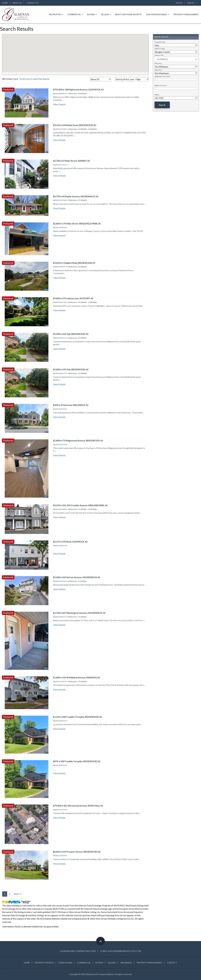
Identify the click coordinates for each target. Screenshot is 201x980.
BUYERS (99, 963)
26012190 (62, 129)
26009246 (62, 227)
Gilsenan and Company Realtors (78, 951)
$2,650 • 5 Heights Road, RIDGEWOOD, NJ (74, 263)
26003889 (62, 509)
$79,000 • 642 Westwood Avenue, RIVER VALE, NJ (78, 806)
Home (5, 3)
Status (157, 95)
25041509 (62, 810)
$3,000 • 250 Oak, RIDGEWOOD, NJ (71, 334)
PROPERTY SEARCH (44, 963)
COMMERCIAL (84, 963)
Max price (158, 70)
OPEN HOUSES (65, 963)
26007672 (62, 338)
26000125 (62, 721)
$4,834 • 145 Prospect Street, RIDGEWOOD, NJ (77, 852)
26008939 (62, 93)
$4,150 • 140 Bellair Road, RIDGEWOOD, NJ (75, 125)
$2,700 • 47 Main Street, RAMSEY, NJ (72, 161)
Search (162, 105)
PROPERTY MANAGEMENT (149, 963)
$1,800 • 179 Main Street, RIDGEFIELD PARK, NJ (77, 224)
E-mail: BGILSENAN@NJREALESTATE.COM (121, 951)
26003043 (62, 581)
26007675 (62, 373)
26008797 (62, 267)
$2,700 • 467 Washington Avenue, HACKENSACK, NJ (79, 613)
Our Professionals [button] (157, 14)
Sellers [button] (106, 14)
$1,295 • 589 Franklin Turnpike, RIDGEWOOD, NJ (78, 717)
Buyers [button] (92, 14)
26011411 (62, 165)
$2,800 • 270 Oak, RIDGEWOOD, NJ (71, 369)
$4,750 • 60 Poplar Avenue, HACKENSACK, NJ (76, 196)
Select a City (159, 55)
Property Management (186, 14)
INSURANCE (126, 963)
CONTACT (172, 963)
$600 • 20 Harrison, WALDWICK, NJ (71, 405)
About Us (17, 3)
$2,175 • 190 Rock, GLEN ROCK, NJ (70, 542)
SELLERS (112, 963)
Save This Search (41, 79)
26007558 (62, 302)
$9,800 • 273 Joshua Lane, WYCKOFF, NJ (73, 298)
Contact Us (32, 3)
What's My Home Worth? (128, 14)
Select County (160, 49)
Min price (158, 63)
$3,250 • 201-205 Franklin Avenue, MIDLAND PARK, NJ (80, 505)
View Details (59, 104)
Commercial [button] (75, 14)
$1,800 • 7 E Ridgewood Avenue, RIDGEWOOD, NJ (78, 441)
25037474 (62, 681)
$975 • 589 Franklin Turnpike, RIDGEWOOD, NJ (77, 761)
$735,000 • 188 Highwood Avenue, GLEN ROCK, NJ (78, 90)
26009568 (62, 200)
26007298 (62, 444)
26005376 (62, 546)
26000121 (62, 765)
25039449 (62, 855)
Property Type (160, 42)
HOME (27, 963)
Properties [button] (56, 14)
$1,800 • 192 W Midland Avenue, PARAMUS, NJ (77, 678)
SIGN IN (179, 3)
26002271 (62, 617)
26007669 (62, 409)
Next (18, 894)
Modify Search (26, 79)
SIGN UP (191, 3)
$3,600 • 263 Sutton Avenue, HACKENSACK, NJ (77, 577)
